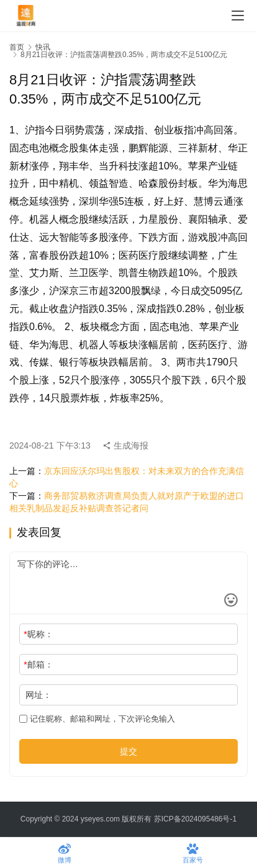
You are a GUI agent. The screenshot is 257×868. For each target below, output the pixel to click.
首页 (17, 47)
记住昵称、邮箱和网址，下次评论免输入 (97, 719)
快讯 (43, 47)
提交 (128, 751)
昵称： (38, 634)
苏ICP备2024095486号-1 (195, 819)
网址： (38, 695)
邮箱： (38, 664)
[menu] (238, 16)
